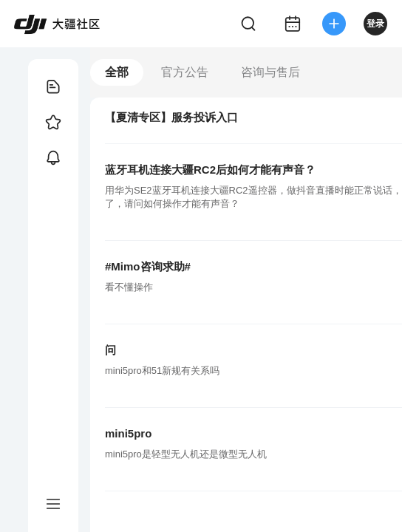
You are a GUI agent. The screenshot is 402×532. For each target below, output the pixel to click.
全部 (117, 72)
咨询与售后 (270, 72)
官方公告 (185, 72)
